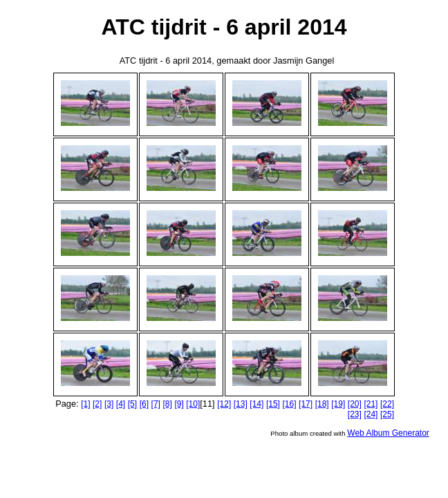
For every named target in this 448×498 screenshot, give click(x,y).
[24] (371, 414)
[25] (387, 414)
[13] (241, 404)
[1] (85, 404)
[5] (132, 404)
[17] (306, 404)
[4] (121, 404)
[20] (355, 404)
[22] (387, 404)
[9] (179, 404)
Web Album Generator (388, 433)
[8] (167, 404)
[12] (224, 404)
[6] (144, 404)
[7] (156, 404)
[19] (338, 404)
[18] (322, 404)
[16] (290, 404)
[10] (193, 404)
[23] (355, 414)
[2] (97, 404)
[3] (109, 404)
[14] (256, 404)
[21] (371, 404)
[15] (273, 404)
